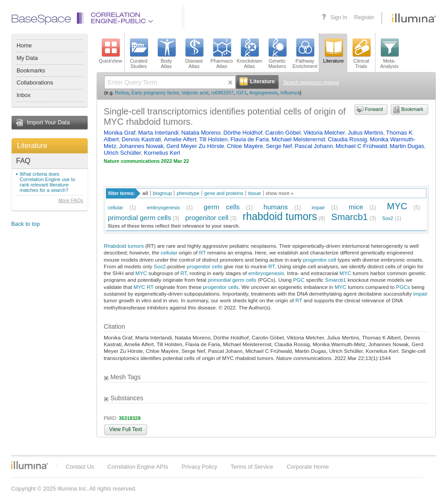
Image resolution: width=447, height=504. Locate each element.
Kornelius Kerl (162, 153)
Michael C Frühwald (361, 146)
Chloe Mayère (245, 146)
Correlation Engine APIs (138, 467)
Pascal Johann (314, 146)
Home (24, 45)
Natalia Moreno (201, 133)
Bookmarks (31, 70)
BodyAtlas (166, 54)
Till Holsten (213, 139)
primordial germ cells (139, 218)
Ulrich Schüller (122, 153)
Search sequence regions (311, 82)
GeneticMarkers (277, 54)
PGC (299, 280)
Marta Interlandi (158, 133)
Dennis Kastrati (141, 139)
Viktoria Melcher (324, 133)
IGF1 (241, 93)
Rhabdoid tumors (124, 246)
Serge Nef (279, 146)
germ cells (222, 207)
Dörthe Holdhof (243, 133)
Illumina (30, 465)
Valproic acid (195, 93)
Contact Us (80, 467)
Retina (122, 93)
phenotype (188, 193)
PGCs (403, 287)
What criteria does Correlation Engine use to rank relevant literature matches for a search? (47, 182)
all (145, 193)
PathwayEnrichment (305, 54)
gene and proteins (224, 193)
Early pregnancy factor (155, 93)
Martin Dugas (407, 146)
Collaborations (35, 83)
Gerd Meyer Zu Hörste (195, 146)
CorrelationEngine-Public (122, 19)
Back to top (25, 224)
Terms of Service (252, 467)
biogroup (162, 193)
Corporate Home (308, 467)
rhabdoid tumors (280, 216)
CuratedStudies (139, 54)
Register (364, 17)
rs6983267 (222, 93)
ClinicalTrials (361, 54)
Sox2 (388, 218)
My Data (27, 58)
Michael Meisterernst (299, 139)
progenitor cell (207, 218)
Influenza (290, 93)
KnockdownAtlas (250, 54)
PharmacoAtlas (222, 54)
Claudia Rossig (348, 139)
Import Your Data (48, 122)
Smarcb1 (350, 217)
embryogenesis (164, 208)
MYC (397, 206)
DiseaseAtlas (194, 54)
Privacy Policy (199, 467)
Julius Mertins (365, 133)
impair (318, 208)
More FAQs (71, 200)
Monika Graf (120, 133)
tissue (254, 193)
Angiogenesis (263, 93)
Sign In (339, 17)
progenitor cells (205, 266)
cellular (115, 208)
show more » (280, 193)
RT (202, 252)
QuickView (110, 51)
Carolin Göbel (283, 133)
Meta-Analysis (390, 54)
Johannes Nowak (141, 146)
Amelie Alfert (180, 139)
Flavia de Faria (249, 139)
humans (276, 207)
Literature (32, 146)
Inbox (23, 95)
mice (356, 207)
